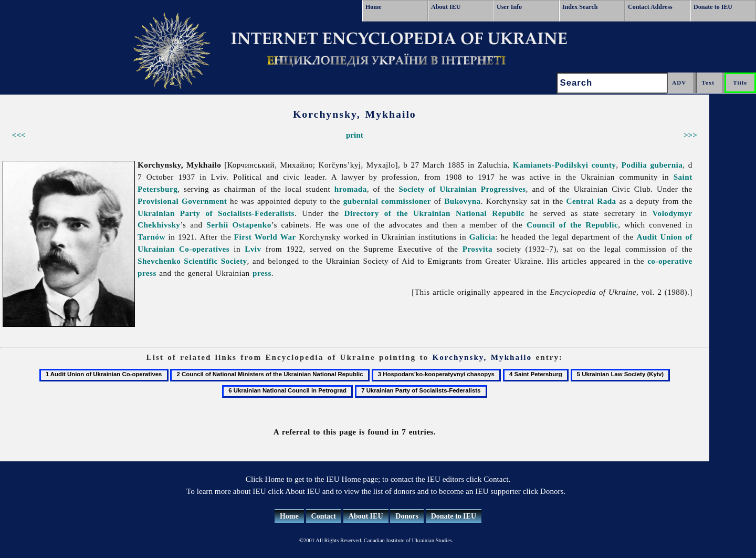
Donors (407, 516)
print (355, 135)
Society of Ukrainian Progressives (462, 189)
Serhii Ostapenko (239, 225)
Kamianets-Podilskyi (551, 165)
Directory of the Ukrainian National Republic (435, 213)
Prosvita (477, 249)
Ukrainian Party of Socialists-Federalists (216, 213)
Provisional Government (182, 201)
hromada (351, 189)
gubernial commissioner (387, 201)
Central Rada (591, 201)
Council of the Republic (572, 225)
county (604, 165)
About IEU (446, 7)
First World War (265, 237)
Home (374, 7)
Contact (324, 516)
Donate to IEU (713, 7)
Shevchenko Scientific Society (192, 261)
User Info (509, 7)
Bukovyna (463, 201)
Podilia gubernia (652, 165)
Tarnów (151, 237)
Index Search (580, 7)
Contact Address (650, 7)
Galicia (482, 237)
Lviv (253, 249)
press (262, 273)
